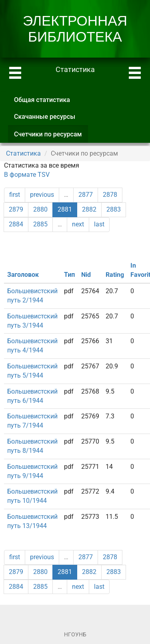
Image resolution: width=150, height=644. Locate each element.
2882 (89, 209)
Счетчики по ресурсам (51, 137)
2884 (16, 224)
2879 (16, 209)
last (99, 224)
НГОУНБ (75, 634)
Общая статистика (42, 100)
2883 (114, 209)
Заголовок (23, 275)
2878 (110, 195)
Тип (69, 275)
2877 (86, 195)
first (15, 195)
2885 (40, 224)
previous (42, 195)
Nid (86, 275)
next (78, 224)
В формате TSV (27, 175)
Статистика (23, 153)
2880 (40, 209)
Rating (115, 275)
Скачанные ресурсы (45, 117)
